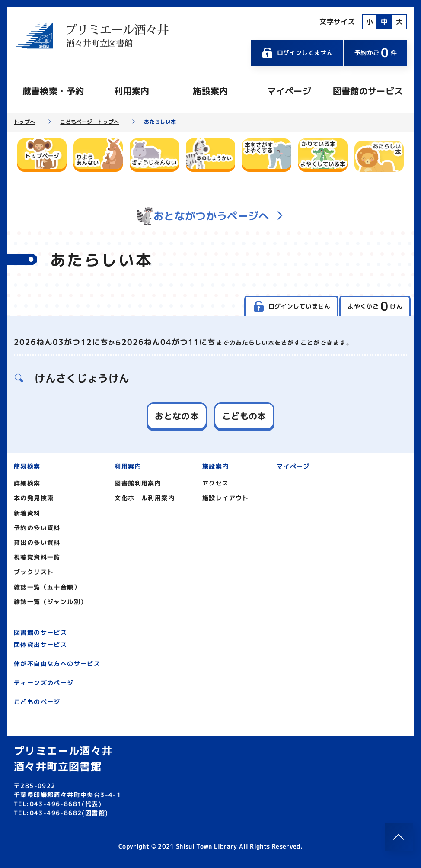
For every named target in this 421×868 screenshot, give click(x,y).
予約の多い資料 (37, 528)
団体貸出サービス (40, 645)
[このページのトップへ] (399, 837)
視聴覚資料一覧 (37, 557)
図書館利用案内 (138, 483)
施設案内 (210, 91)
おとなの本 (177, 416)
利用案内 (132, 91)
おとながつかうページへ (210, 216)
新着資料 (27, 513)
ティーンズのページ (44, 683)
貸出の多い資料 (37, 542)
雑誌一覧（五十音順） (47, 587)
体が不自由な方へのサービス (57, 664)
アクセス (216, 483)
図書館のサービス (368, 91)
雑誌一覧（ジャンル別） (50, 602)
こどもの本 (244, 416)
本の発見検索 (34, 498)
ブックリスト (34, 572)
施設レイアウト (226, 498)
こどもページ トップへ (89, 122)
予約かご (376, 53)
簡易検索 (27, 466)
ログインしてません (297, 53)
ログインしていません (291, 306)
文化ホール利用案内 (145, 498)
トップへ (24, 122)
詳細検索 (27, 483)
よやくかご (375, 306)
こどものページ (37, 702)
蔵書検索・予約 (53, 91)
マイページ (289, 91)
